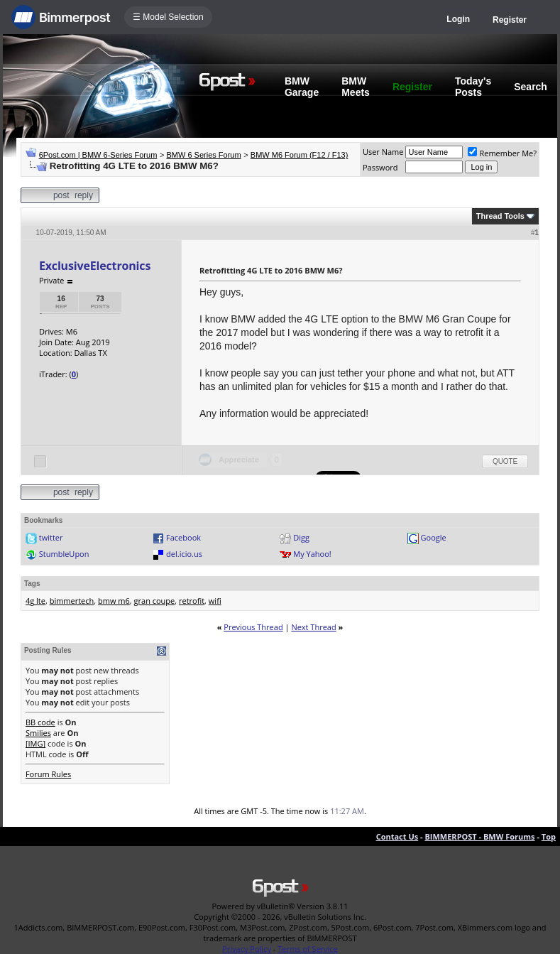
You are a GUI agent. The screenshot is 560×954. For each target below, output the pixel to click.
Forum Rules (48, 774)
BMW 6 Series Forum (204, 155)
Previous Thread (253, 627)
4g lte (35, 601)
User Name (383, 152)
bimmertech (72, 601)
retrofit (192, 601)
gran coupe (155, 601)
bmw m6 (114, 601)
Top (549, 836)
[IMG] (35, 743)
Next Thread (313, 627)
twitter (51, 537)
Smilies (38, 733)
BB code (40, 722)
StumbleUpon (64, 554)
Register (510, 20)
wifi (215, 601)
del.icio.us (184, 554)
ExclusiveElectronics (95, 266)
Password (380, 167)
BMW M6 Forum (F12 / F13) (300, 155)
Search (531, 87)
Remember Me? (502, 153)
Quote (505, 461)
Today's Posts (473, 87)
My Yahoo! (312, 554)
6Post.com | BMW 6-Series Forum (98, 155)
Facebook (183, 537)
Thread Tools (500, 216)
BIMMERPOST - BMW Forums (479, 836)
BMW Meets (356, 87)
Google (434, 537)
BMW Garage (302, 87)
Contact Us (397, 836)
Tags (32, 584)
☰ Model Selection (168, 17)
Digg (301, 537)
